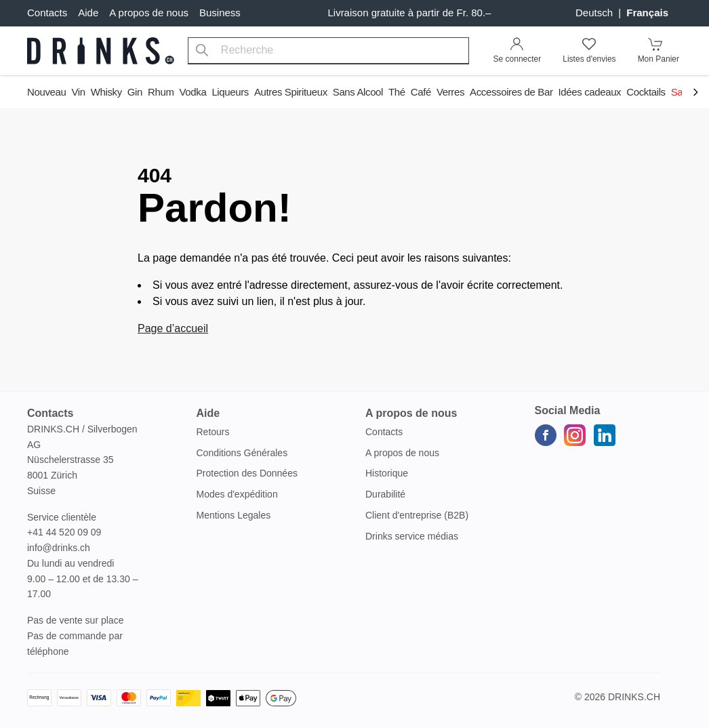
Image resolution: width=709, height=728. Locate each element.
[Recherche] (202, 51)
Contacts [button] (50, 413)
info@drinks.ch (59, 548)
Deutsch (595, 13)
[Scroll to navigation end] (695, 94)
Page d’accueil (173, 328)
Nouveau (46, 92)
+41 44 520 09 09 (64, 532)
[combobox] (328, 51)
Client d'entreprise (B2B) (417, 515)
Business (220, 13)
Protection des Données (247, 473)
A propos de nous (149, 13)
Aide (88, 13)
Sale (681, 92)
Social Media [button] (568, 410)
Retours (213, 432)
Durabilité (385, 494)
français (647, 13)
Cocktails (646, 92)
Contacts (47, 13)
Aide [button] (208, 413)
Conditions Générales (242, 453)
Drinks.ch (634, 697)
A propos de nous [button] (411, 413)
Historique (387, 473)
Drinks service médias (412, 536)
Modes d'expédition (237, 494)
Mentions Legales (234, 515)
